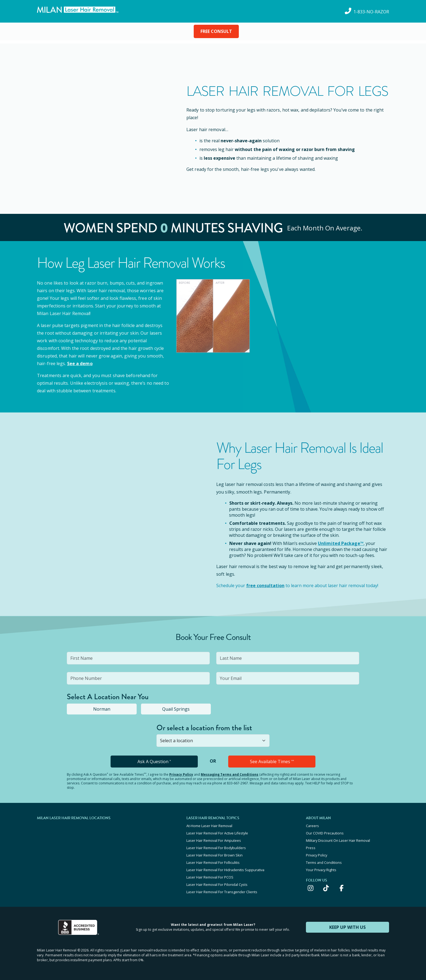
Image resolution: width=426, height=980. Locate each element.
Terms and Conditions (324, 862)
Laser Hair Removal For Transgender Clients (222, 892)
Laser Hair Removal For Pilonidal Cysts (217, 885)
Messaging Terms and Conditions (230, 774)
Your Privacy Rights (321, 870)
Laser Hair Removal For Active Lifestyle (217, 833)
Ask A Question (154, 762)
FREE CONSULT (216, 31)
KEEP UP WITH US (347, 927)
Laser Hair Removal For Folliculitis (213, 862)
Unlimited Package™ (341, 543)
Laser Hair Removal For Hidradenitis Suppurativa (225, 870)
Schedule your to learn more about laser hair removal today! (297, 585)
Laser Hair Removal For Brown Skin (214, 855)
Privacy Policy (181, 774)
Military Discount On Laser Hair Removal (338, 840)
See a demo (80, 363)
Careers (312, 826)
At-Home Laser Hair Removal (209, 826)
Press (311, 848)
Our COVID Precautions (325, 833)
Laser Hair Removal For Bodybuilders (216, 848)
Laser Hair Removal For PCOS (210, 877)
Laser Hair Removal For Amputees (214, 840)
